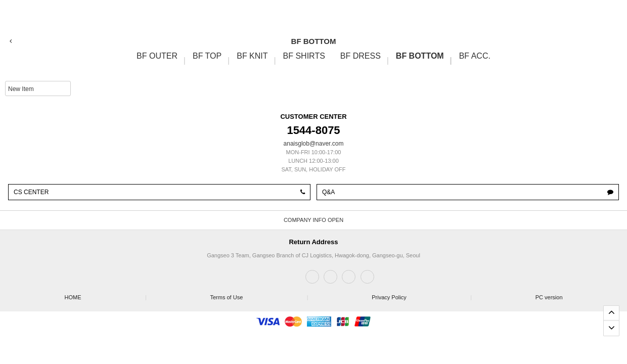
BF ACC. (475, 56)
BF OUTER (157, 56)
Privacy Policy (421, 294)
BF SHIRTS (304, 56)
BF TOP (207, 56)
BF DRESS (361, 56)
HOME (105, 294)
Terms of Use (258, 294)
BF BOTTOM (420, 56)
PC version (549, 297)
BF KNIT (252, 56)
